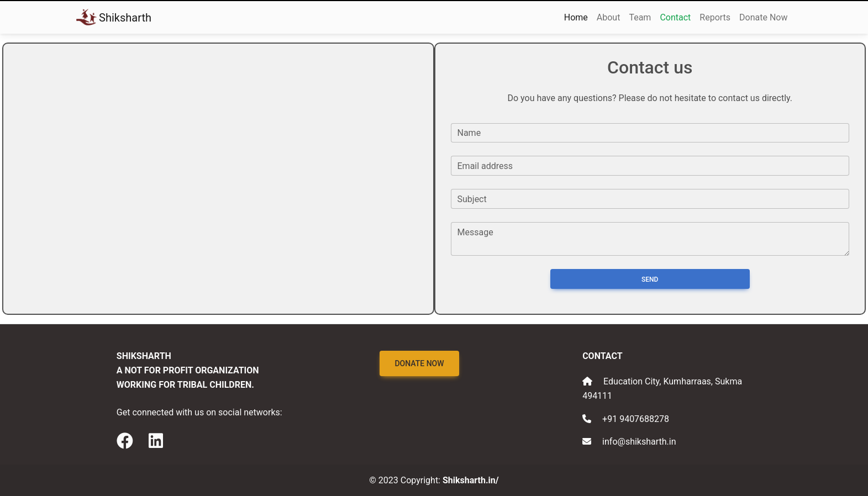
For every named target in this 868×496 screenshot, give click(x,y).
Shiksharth (114, 17)
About (609, 17)
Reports (715, 17)
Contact (675, 17)
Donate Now (763, 17)
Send (650, 279)
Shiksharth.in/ (471, 480)
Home (576, 17)
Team (640, 17)
